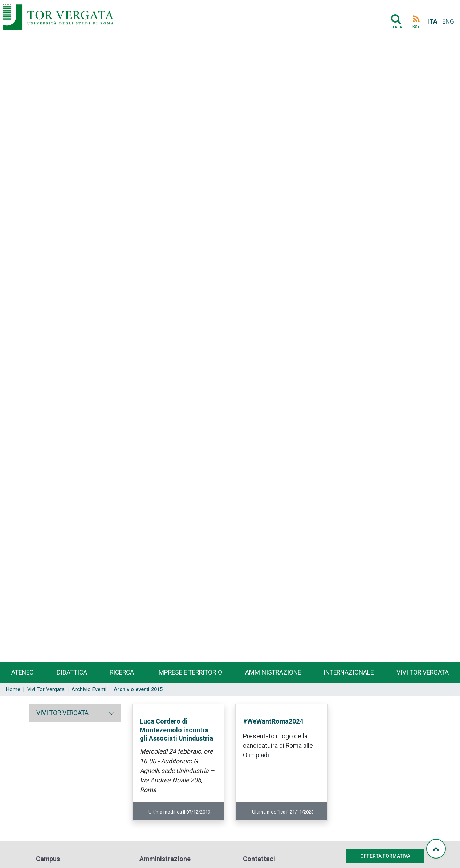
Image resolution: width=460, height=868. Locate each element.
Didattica (72, 672)
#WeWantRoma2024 (273, 721)
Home (13, 690)
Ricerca (122, 672)
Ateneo (23, 672)
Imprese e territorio (190, 672)
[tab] (75, 713)
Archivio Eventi (89, 690)
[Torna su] (436, 849)
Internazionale (349, 672)
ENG (448, 21)
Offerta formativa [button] (385, 856)
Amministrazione (273, 672)
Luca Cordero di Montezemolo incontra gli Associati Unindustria (176, 730)
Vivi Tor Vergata (46, 690)
